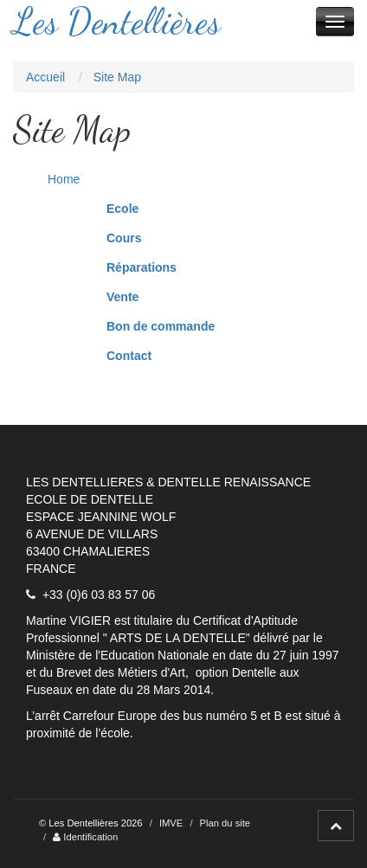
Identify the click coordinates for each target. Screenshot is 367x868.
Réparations (142, 267)
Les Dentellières (117, 22)
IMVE (171, 823)
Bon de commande (161, 326)
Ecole (122, 209)
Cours (124, 238)
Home (64, 179)
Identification (85, 837)
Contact (129, 356)
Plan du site (225, 823)
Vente (122, 297)
